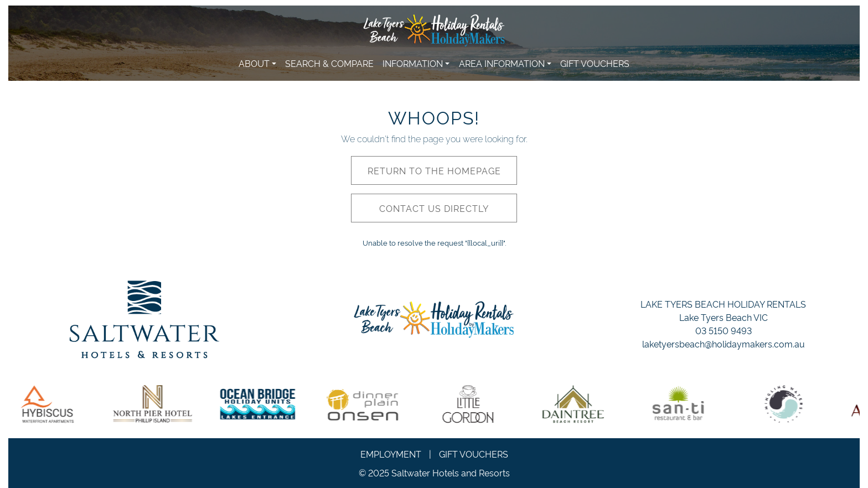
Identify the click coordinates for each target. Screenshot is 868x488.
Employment (391, 454)
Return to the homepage (434, 170)
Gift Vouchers (595, 63)
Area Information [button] (502, 63)
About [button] (254, 63)
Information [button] (413, 63)
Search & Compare (329, 63)
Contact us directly (434, 208)
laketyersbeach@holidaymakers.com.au (724, 344)
